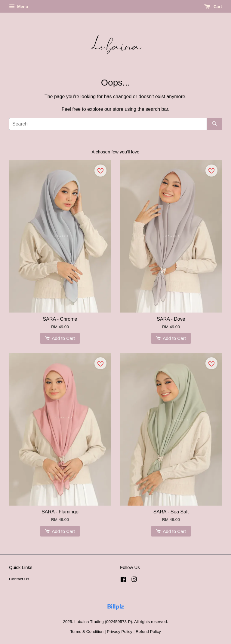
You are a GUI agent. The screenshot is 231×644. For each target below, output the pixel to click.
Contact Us (19, 579)
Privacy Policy (120, 632)
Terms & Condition (87, 632)
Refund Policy (148, 632)
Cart (213, 7)
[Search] (108, 124)
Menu (18, 7)
